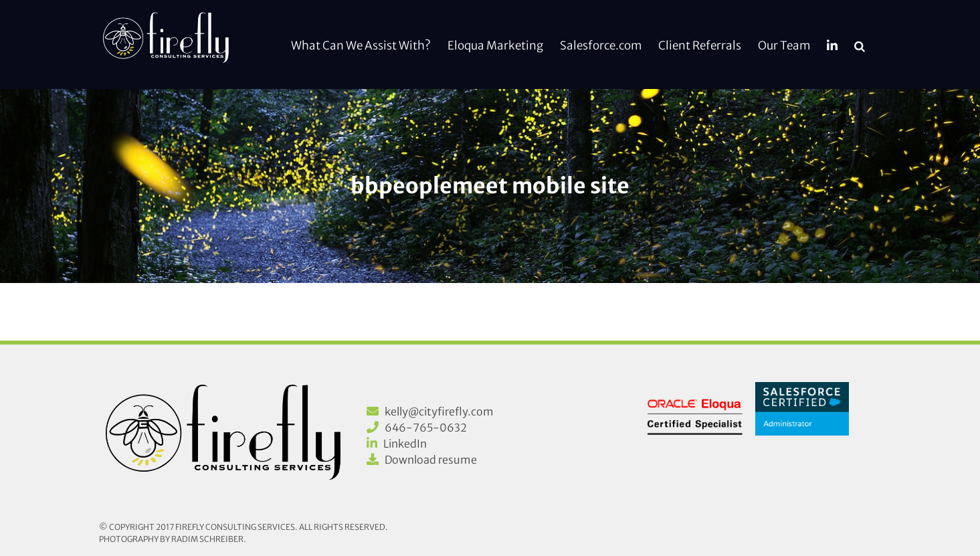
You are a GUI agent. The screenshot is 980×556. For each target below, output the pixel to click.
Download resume (431, 460)
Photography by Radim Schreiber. (173, 539)
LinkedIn (405, 444)
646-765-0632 (426, 428)
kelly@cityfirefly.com (439, 411)
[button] (860, 44)
